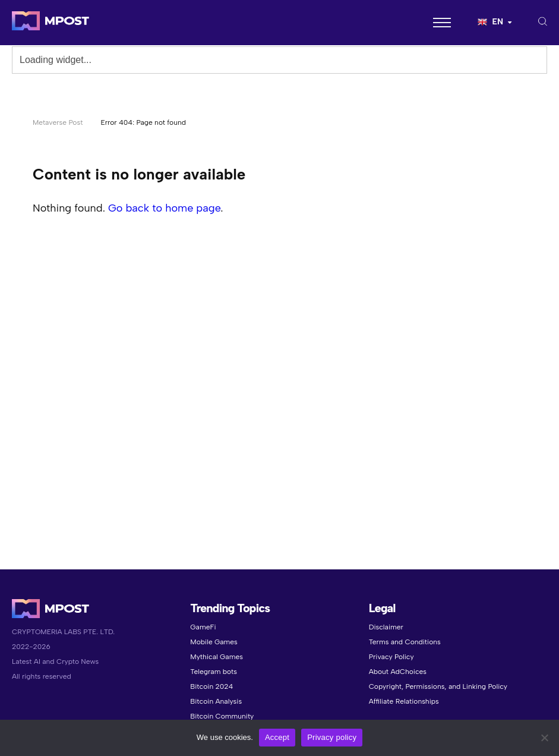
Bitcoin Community (222, 716)
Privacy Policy (391, 657)
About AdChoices (398, 672)
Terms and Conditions (405, 642)
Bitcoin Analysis (216, 701)
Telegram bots (214, 672)
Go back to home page (164, 208)
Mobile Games (214, 642)
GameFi (203, 627)
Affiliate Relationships (404, 701)
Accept (277, 737)
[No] (544, 738)
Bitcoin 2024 (211, 686)
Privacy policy (332, 737)
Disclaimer (386, 627)
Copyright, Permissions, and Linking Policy (438, 686)
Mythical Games (217, 657)
